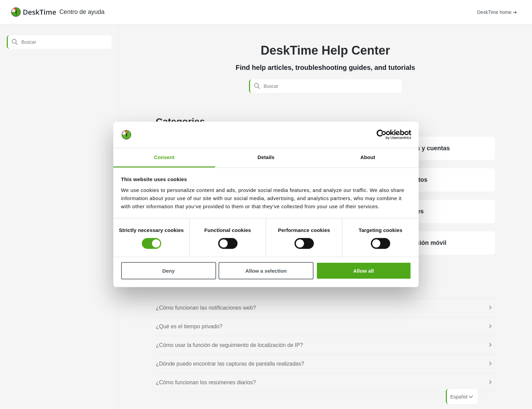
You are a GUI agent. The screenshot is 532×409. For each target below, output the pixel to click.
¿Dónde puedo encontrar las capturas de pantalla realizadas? (230, 364)
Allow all (364, 270)
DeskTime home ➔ (497, 12)
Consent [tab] (164, 157)
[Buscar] (59, 42)
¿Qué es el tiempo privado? (189, 326)
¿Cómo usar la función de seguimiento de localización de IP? (229, 345)
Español (462, 397)
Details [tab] (266, 157)
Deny (168, 270)
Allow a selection (266, 270)
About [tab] (368, 157)
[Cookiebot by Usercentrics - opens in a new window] (382, 135)
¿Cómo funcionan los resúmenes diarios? (206, 382)
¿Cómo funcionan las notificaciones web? (206, 308)
